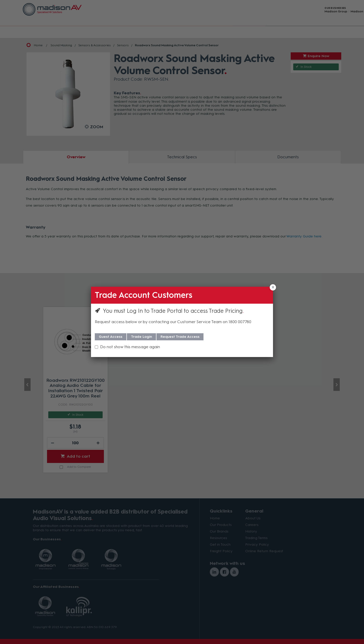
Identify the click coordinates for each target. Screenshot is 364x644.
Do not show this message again (130, 347)
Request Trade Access (180, 337)
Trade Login (141, 337)
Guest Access (111, 337)
